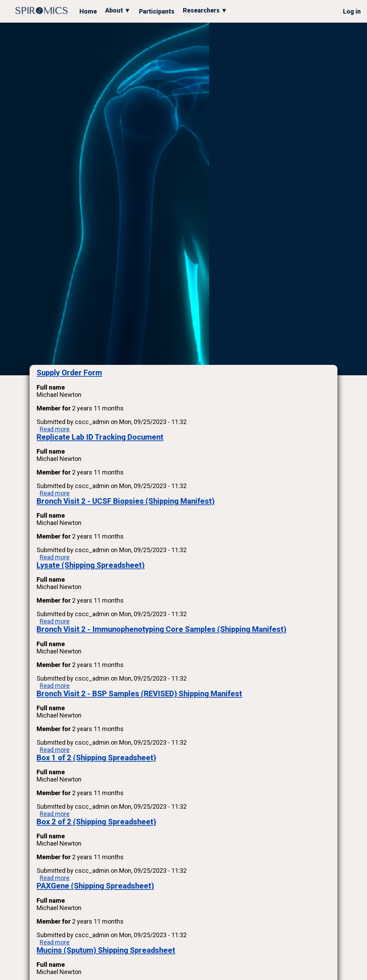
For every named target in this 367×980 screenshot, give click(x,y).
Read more (55, 429)
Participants (157, 11)
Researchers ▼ (205, 10)
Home (88, 11)
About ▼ (118, 10)
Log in (352, 11)
